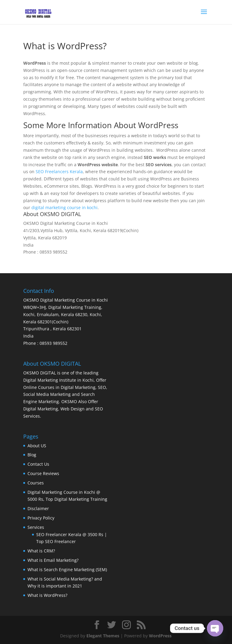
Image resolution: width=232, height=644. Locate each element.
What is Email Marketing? (53, 560)
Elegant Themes (103, 636)
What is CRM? (41, 551)
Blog (32, 455)
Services (36, 527)
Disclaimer (38, 508)
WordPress (160, 636)
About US (37, 446)
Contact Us (38, 464)
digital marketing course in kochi (64, 207)
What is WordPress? (47, 595)
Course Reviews (43, 473)
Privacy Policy (41, 518)
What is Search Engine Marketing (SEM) (67, 570)
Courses (36, 483)
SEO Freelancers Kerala (59, 172)
